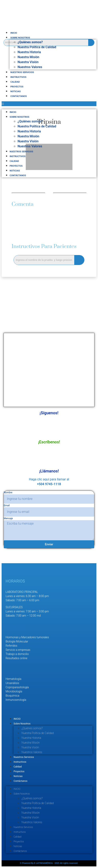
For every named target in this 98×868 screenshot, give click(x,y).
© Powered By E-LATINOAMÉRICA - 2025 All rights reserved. (49, 863)
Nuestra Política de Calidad (37, 47)
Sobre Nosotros (20, 38)
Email (7, 505)
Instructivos (18, 77)
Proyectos (17, 87)
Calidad (15, 82)
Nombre (8, 493)
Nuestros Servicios (22, 72)
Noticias (16, 91)
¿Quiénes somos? (30, 42)
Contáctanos (19, 96)
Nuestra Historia (29, 52)
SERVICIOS (15, 627)
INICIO (14, 33)
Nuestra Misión (28, 57)
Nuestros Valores (30, 67)
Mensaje (8, 518)
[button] (49, 104)
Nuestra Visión (28, 62)
